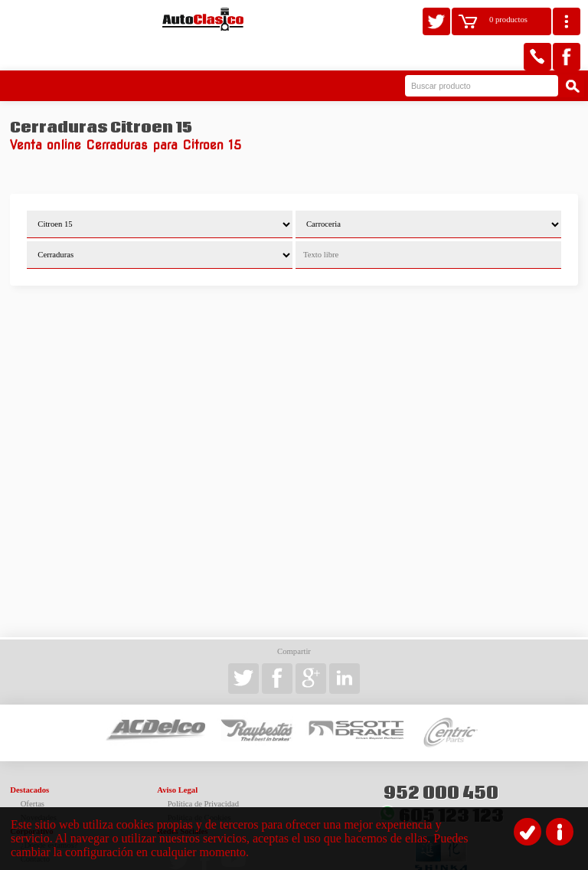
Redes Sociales (182, 799)
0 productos (508, 20)
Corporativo (31, 799)
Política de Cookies (199, 785)
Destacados (29, 758)
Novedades (39, 785)
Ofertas (33, 772)
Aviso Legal (177, 758)
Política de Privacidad (204, 772)
